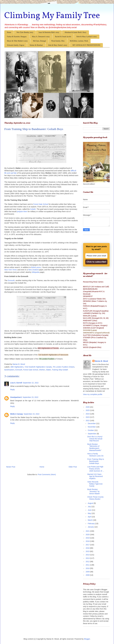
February (91, 524)
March (90, 520)
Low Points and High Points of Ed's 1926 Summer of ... (96, 469)
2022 (88, 421)
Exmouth (11, 280)
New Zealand (33, 270)
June (90, 510)
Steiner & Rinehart (36, 45)
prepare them (22, 211)
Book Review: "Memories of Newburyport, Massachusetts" (94, 447)
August (91, 503)
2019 (88, 538)
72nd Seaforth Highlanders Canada (38, 367)
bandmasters (9, 370)
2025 (88, 410)
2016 (88, 548)
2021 (88, 531)
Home (9, 32)
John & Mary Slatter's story (58, 45)
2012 (88, 562)
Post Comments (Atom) (47, 474)
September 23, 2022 (30, 397)
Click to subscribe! (96, 262)
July (90, 507)
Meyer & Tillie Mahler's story (17, 41)
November (92, 427)
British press (36, 267)
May (90, 513)
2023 (88, 417)
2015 (88, 551)
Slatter (48, 370)
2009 (88, 572)
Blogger (87, 639)
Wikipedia (36, 272)
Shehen (42, 370)
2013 (88, 558)
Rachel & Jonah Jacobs (63, 37)
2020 (88, 535)
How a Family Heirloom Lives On (95, 455)
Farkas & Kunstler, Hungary (17, 37)
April (90, 517)
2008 (88, 575)
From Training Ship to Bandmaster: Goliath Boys (96, 461)
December (92, 423)
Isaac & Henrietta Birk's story (49, 32)
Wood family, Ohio (58, 41)
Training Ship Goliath (60, 370)
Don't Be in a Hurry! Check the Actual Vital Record (95, 439)
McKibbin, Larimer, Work (79, 41)
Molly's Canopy (17, 414)
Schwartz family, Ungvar (16, 45)
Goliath (33, 209)
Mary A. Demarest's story (41, 37)
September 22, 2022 (31, 383)
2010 (88, 568)
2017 (88, 545)
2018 (88, 541)
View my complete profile (93, 394)
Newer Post (11, 467)
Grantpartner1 (16, 397)
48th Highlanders (17, 367)
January (91, 527)
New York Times (11, 270)
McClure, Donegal (39, 41)
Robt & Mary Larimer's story (87, 37)
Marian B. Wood (101, 361)
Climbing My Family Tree (52, 16)
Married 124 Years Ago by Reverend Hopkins (95, 476)
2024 (88, 414)
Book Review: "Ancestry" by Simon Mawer (94, 491)
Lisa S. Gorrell (16, 383)
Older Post (73, 467)
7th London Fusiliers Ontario (64, 367)
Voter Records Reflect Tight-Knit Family (95, 484)
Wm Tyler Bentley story (25, 32)
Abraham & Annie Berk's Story (75, 32)
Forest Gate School (41, 204)
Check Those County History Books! (95, 498)
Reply (13, 390)
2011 (88, 565)
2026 (88, 407)
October (91, 430)
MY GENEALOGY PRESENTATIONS (86, 45)
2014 (88, 555)
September (92, 434)
